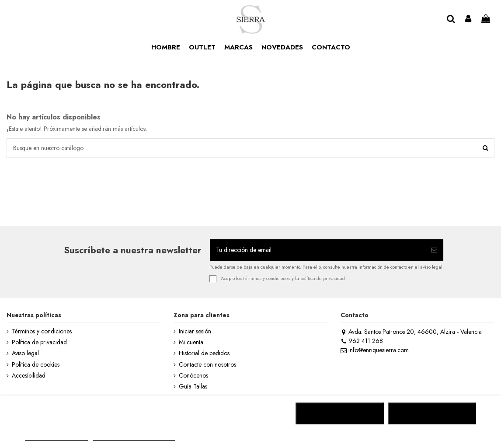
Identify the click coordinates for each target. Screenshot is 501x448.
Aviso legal (25, 353)
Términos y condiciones (42, 331)
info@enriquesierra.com (375, 350)
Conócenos (193, 376)
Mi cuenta (191, 342)
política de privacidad (323, 278)
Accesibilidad (29, 376)
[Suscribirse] (434, 250)
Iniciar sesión (195, 331)
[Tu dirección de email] (317, 250)
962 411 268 (362, 341)
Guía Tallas (193, 387)
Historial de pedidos (204, 353)
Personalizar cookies (134, 436)
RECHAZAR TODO (340, 413)
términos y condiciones (267, 278)
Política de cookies (36, 365)
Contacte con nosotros (207, 365)
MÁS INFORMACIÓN (56, 436)
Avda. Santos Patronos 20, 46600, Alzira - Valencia (411, 332)
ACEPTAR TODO (432, 413)
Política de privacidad (39, 342)
